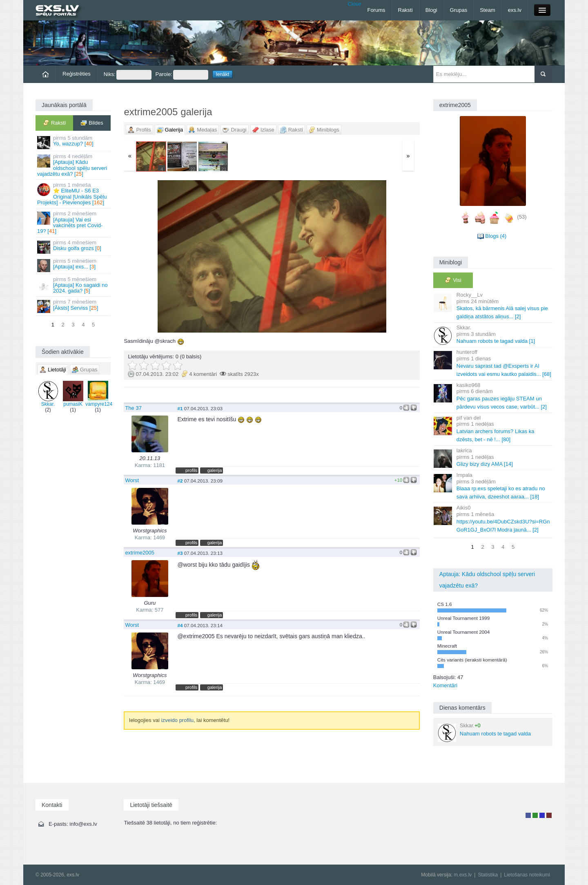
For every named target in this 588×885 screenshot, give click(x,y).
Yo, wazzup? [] (74, 142)
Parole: (182, 75)
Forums (376, 10)
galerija (215, 470)
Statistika (488, 875)
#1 (180, 408)
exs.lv (515, 10)
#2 (180, 481)
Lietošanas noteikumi (527, 875)
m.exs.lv (463, 875)
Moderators (542, 815)
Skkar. (48, 394)
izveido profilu (178, 720)
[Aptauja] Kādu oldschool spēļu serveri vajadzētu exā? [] (74, 165)
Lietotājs (528, 815)
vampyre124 (99, 394)
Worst (132, 480)
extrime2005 (140, 553)
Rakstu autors (535, 815)
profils (191, 470)
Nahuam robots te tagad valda (484, 732)
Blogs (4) (496, 236)
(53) (522, 217)
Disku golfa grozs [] (74, 247)
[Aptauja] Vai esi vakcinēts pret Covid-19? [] (74, 222)
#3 (180, 553)
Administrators (549, 815)
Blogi (431, 10)
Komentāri (445, 685)
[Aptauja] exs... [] (74, 265)
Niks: (128, 75)
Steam (488, 10)
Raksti (405, 10)
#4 (180, 625)
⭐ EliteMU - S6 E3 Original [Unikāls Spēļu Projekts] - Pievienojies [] (74, 194)
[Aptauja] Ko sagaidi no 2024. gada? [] (74, 285)
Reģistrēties (77, 74)
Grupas (459, 10)
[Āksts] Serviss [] (74, 306)
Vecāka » (371, 256)
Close (354, 4)
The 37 (133, 408)
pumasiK (73, 394)
